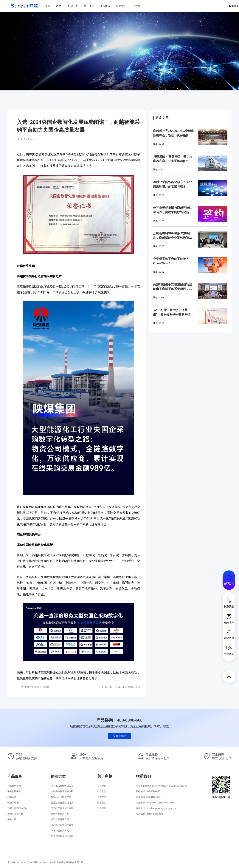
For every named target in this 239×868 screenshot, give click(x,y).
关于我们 (137, 6)
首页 (48, 6)
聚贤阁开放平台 (15, 814)
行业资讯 (102, 808)
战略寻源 (12, 797)
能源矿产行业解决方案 (62, 808)
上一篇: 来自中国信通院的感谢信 (33, 687)
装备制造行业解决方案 (62, 836)
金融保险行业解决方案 (62, 791)
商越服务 (105, 6)
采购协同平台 (14, 791)
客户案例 (89, 6)
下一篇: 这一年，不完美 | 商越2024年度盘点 (118, 687)
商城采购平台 (14, 786)
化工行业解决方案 (60, 819)
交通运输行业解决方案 (62, 803)
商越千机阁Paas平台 (17, 808)
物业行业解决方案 (60, 814)
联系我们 (102, 803)
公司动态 (102, 791)
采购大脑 (12, 819)
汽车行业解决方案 (60, 831)
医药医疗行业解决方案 (62, 825)
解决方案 (73, 6)
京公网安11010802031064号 (43, 862)
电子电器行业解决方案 (62, 786)
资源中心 (121, 6)
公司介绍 (102, 786)
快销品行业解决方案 (61, 797)
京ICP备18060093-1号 (18, 862)
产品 (59, 6)
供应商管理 (13, 803)
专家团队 (102, 797)
